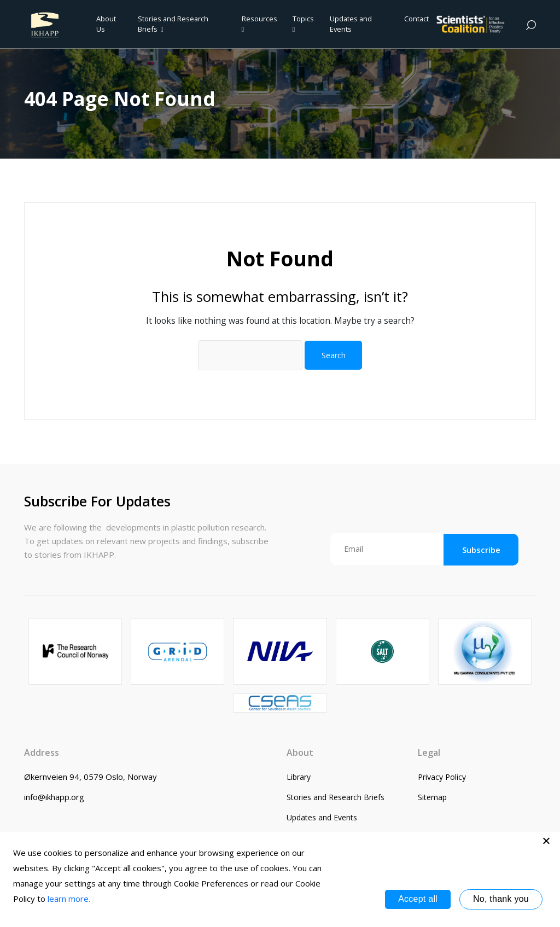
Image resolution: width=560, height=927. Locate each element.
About (300, 753)
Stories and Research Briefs (173, 24)
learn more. (69, 899)
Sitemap (432, 797)
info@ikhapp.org (54, 797)
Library (299, 777)
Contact (416, 19)
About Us (106, 24)
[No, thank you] (546, 841)
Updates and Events (351, 24)
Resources (259, 24)
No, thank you (501, 899)
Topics (303, 24)
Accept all (418, 899)
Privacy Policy (442, 777)
